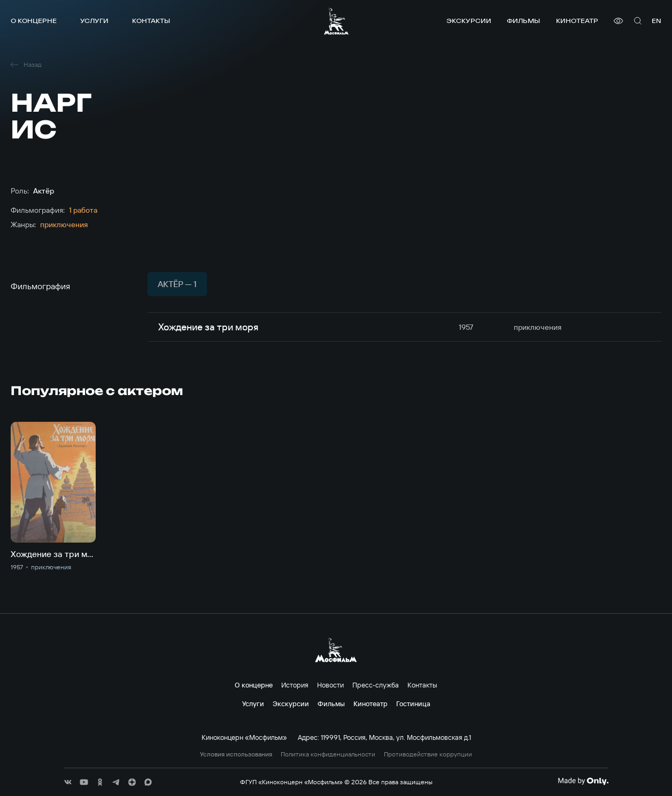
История (295, 685)
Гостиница (413, 704)
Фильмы (523, 21)
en (656, 21)
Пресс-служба (376, 685)
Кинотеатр (577, 21)
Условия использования (236, 754)
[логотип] (336, 21)
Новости (330, 685)
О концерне (34, 21)
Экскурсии (469, 21)
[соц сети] (68, 782)
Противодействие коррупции (428, 754)
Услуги (94, 21)
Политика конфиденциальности (328, 754)
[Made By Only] (583, 781)
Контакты (151, 21)
